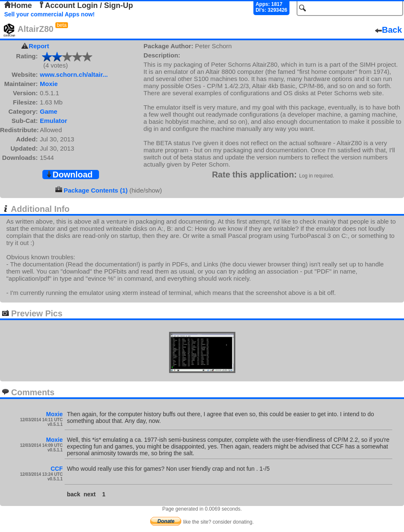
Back (388, 30)
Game (49, 111)
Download (69, 175)
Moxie (49, 84)
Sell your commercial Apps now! (50, 14)
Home (18, 5)
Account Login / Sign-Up (86, 5)
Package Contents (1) (96, 190)
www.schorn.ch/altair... (74, 74)
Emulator (53, 121)
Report (39, 46)
